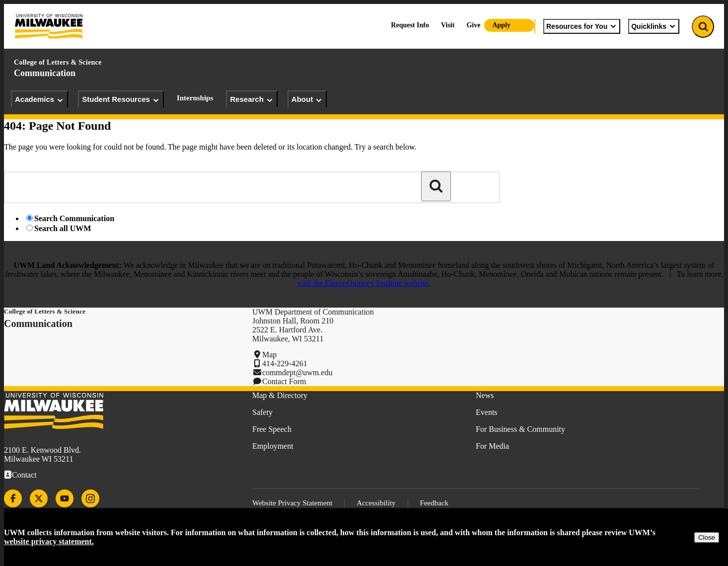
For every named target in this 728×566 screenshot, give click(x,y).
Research (252, 99)
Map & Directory (280, 395)
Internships (195, 98)
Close (707, 537)
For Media (492, 446)
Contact (24, 475)
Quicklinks (654, 26)
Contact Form (284, 381)
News (485, 395)
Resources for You (582, 26)
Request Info (410, 25)
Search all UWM (63, 228)
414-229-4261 (285, 364)
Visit (448, 25)
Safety (262, 412)
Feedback (434, 503)
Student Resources (121, 99)
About (307, 99)
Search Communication (74, 218)
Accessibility (376, 503)
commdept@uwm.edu (297, 372)
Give (473, 25)
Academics (39, 99)
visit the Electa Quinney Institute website (363, 283)
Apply (501, 25)
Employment (273, 446)
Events (487, 412)
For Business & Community (520, 429)
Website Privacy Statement (292, 503)
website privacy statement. (49, 541)
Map (269, 355)
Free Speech (272, 429)
